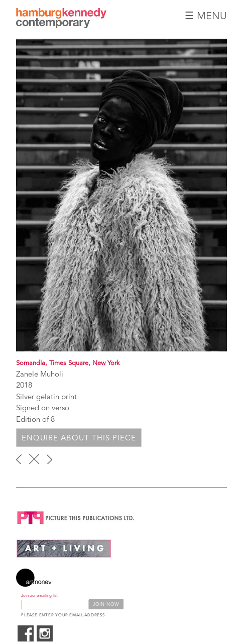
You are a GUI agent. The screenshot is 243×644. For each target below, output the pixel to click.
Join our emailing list (39, 595)
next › (49, 459)
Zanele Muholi (40, 374)
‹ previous (19, 459)
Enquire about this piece (79, 438)
